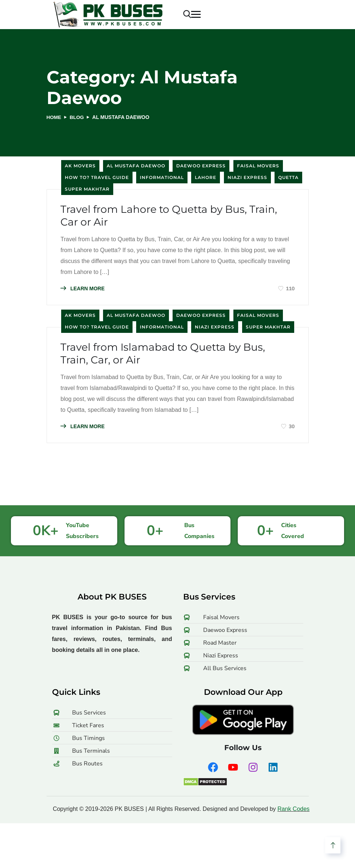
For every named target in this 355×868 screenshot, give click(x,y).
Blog (78, 117)
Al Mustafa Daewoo (136, 166)
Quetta (288, 177)
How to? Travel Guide (97, 177)
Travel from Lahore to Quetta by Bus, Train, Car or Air (177, 217)
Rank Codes (293, 813)
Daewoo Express (201, 166)
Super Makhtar (87, 189)
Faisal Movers (258, 166)
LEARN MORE (84, 290)
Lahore (206, 177)
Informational (162, 177)
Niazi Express (247, 177)
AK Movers (80, 166)
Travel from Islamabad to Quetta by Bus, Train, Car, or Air (171, 357)
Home (54, 117)
